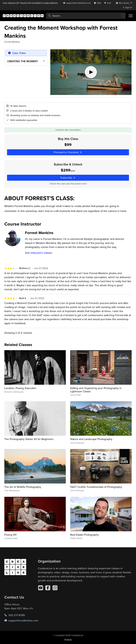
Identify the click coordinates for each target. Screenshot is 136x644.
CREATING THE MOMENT (23, 61)
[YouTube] (41, 588)
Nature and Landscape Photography (91, 439)
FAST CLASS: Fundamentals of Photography (96, 487)
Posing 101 (10, 535)
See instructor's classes (39, 253)
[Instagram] (55, 588)
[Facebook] (48, 588)
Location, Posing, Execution (20, 388)
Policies (68, 639)
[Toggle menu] (131, 16)
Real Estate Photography (84, 535)
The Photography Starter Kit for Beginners (29, 439)
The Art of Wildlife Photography (23, 487)
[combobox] (86, 16)
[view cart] (108, 3)
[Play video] (91, 72)
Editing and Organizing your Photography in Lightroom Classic (96, 390)
